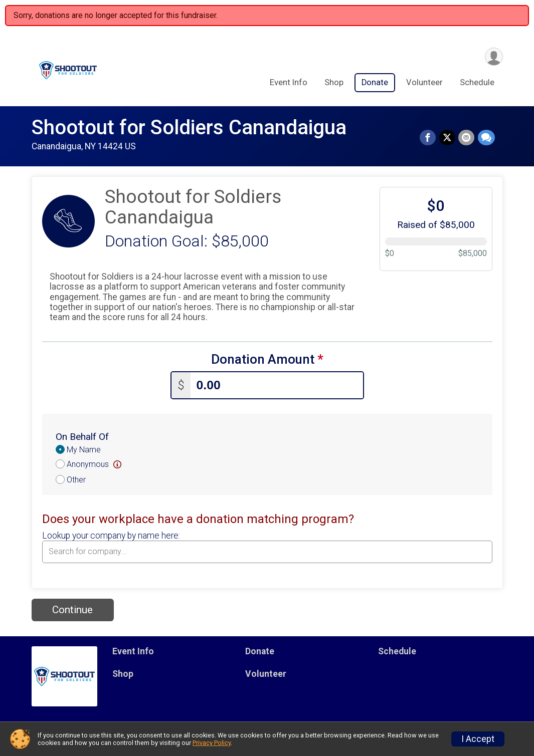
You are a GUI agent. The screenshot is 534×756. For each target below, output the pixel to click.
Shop (334, 83)
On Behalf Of (82, 437)
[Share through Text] (486, 138)
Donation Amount (267, 359)
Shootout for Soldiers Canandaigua (189, 128)
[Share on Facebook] (429, 138)
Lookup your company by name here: (111, 536)
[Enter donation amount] (277, 385)
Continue (72, 610)
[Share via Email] (467, 138)
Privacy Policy (212, 743)
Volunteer (424, 83)
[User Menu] (494, 57)
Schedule (477, 83)
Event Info (289, 83)
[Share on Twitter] (448, 138)
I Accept (478, 739)
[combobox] (267, 552)
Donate (375, 83)
